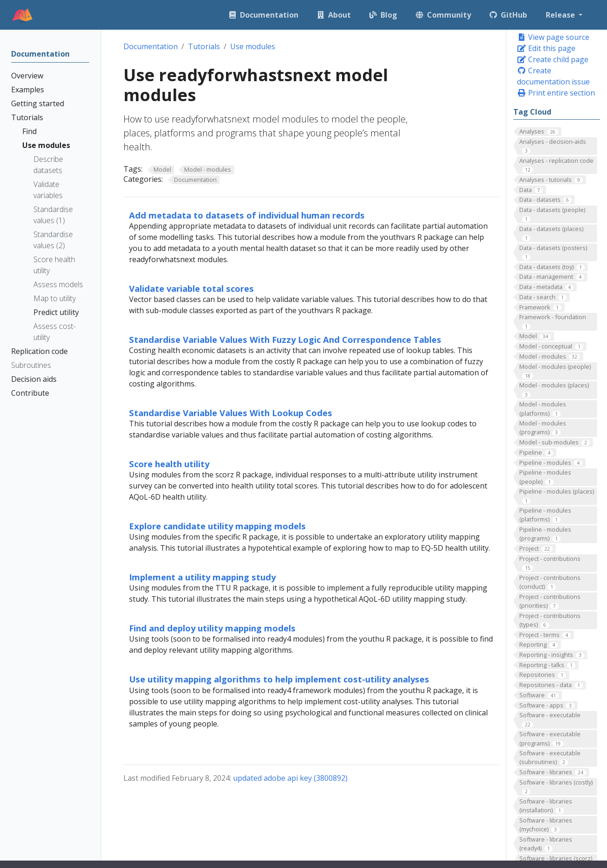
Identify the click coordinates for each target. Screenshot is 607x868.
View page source (553, 37)
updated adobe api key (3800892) (290, 778)
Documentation (151, 46)
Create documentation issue (553, 76)
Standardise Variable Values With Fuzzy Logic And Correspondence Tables (285, 339)
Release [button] (561, 15)
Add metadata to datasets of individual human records (247, 215)
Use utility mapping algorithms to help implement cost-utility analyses (279, 679)
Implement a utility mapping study (202, 577)
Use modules (253, 46)
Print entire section (556, 93)
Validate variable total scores (191, 288)
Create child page (553, 59)
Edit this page (546, 48)
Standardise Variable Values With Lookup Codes (231, 413)
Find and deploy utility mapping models (212, 628)
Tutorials (204, 46)
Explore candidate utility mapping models (217, 526)
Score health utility (169, 464)
